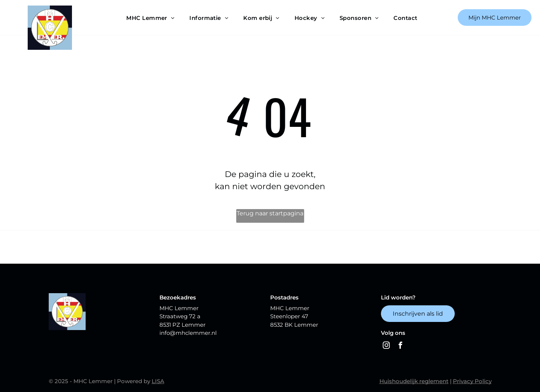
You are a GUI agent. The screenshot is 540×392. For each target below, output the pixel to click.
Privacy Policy (472, 381)
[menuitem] (150, 18)
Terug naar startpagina (270, 213)
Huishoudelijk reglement (414, 381)
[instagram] (386, 346)
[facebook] (400, 346)
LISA (158, 381)
